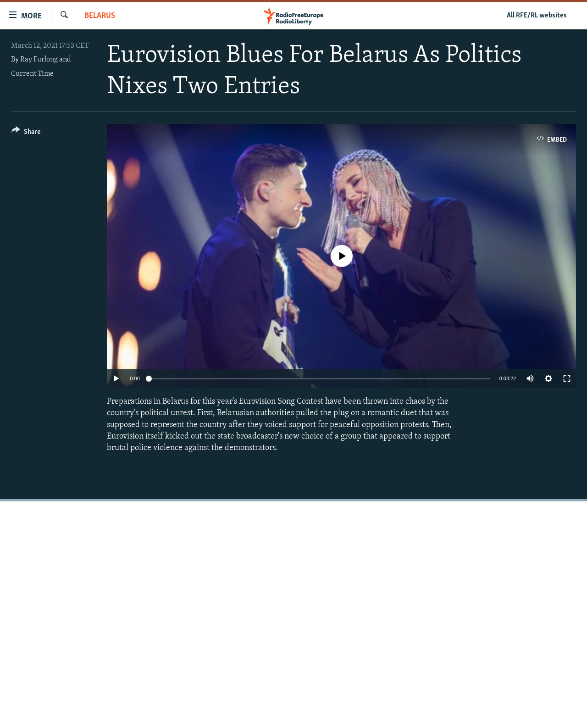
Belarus (100, 16)
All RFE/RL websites (537, 16)
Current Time (32, 74)
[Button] (26, 133)
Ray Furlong (39, 60)
